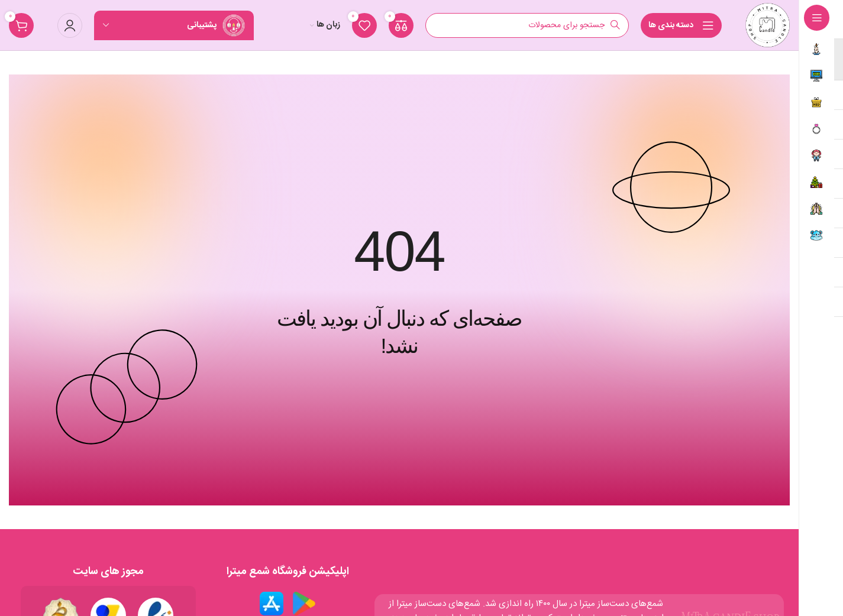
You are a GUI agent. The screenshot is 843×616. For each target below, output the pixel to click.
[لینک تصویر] (304, 603)
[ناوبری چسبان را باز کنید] (681, 25)
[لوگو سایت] (768, 25)
